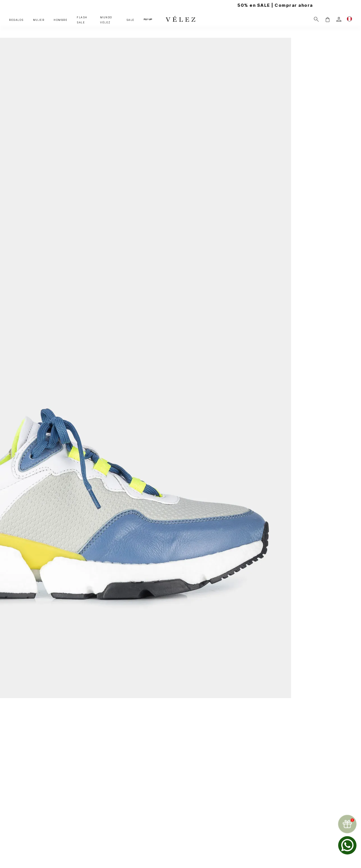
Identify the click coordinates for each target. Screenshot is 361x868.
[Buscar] (316, 19)
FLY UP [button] (148, 19)
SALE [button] (130, 20)
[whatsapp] (347, 845)
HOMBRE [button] (60, 20)
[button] (327, 19)
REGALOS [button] (16, 20)
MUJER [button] (39, 20)
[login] (339, 19)
